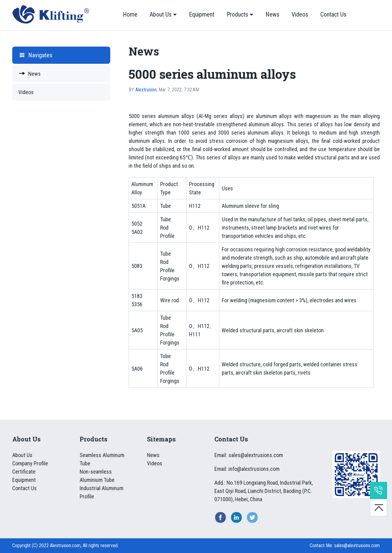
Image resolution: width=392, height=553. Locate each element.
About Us (161, 14)
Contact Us (333, 14)
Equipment (202, 14)
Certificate (24, 472)
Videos (300, 14)
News (272, 14)
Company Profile (30, 463)
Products (237, 14)
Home (130, 14)
